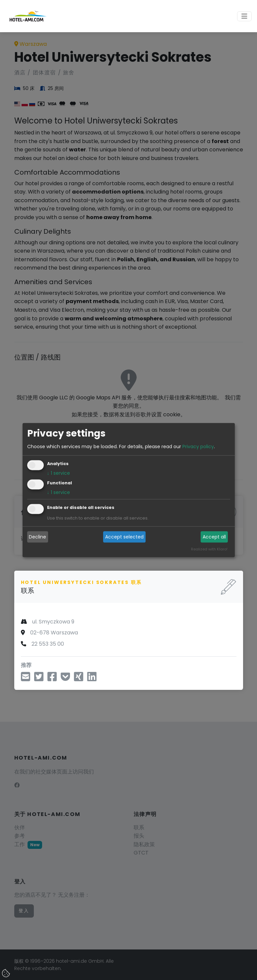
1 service (59, 473)
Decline (37, 537)
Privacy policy (198, 447)
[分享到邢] (79, 679)
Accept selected (124, 537)
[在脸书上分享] (52, 679)
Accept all (214, 537)
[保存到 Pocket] (65, 679)
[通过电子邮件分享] (26, 679)
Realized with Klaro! (209, 549)
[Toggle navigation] (244, 16)
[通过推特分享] (39, 679)
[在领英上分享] (92, 679)
